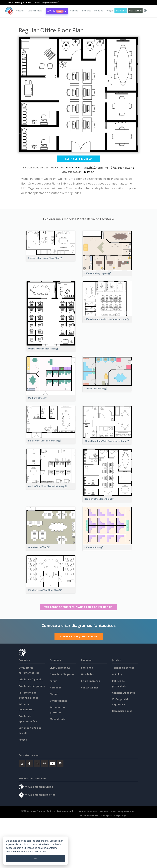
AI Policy (117, 674)
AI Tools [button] (57, 11)
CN (93, 172)
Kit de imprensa (91, 681)
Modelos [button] (100, 11)
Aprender (55, 688)
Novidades (87, 674)
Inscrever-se (121, 11)
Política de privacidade (123, 811)
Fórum (54, 681)
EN (84, 172)
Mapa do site (58, 719)
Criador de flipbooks (31, 679)
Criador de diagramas (32, 686)
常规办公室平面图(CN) (122, 168)
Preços (110, 11)
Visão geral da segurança (114, 815)
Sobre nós (87, 668)
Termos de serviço (123, 668)
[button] (36, 11)
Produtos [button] (21, 11)
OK (35, 858)
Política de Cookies (36, 852)
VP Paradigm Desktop (47, 3)
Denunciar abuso (122, 711)
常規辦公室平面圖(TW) (96, 168)
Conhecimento (59, 701)
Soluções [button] (88, 11)
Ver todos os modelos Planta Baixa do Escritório (78, 607)
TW (89, 172)
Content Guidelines (124, 693)
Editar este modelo (78, 159)
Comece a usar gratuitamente (79, 636)
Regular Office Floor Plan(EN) (66, 168)
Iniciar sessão (135, 11)
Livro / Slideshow (60, 668)
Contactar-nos (90, 688)
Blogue (54, 694)
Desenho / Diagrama (62, 674)
